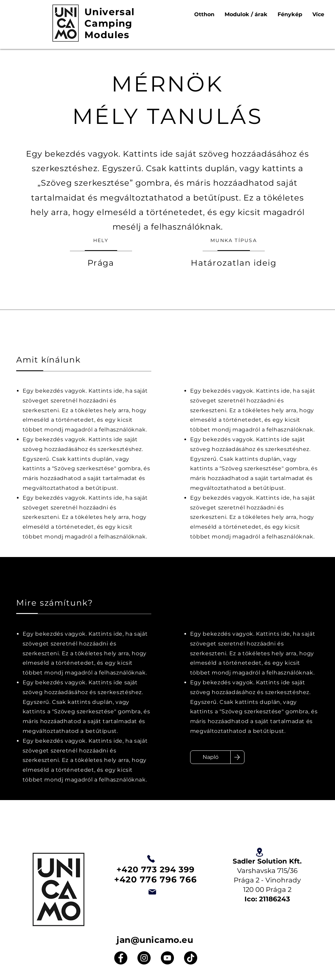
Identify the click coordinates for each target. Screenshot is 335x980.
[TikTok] (191, 958)
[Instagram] (144, 958)
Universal (110, 12)
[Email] (152, 892)
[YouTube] (167, 958)
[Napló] (210, 757)
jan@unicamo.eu (155, 940)
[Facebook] (121, 958)
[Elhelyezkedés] (259, 852)
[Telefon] (151, 859)
